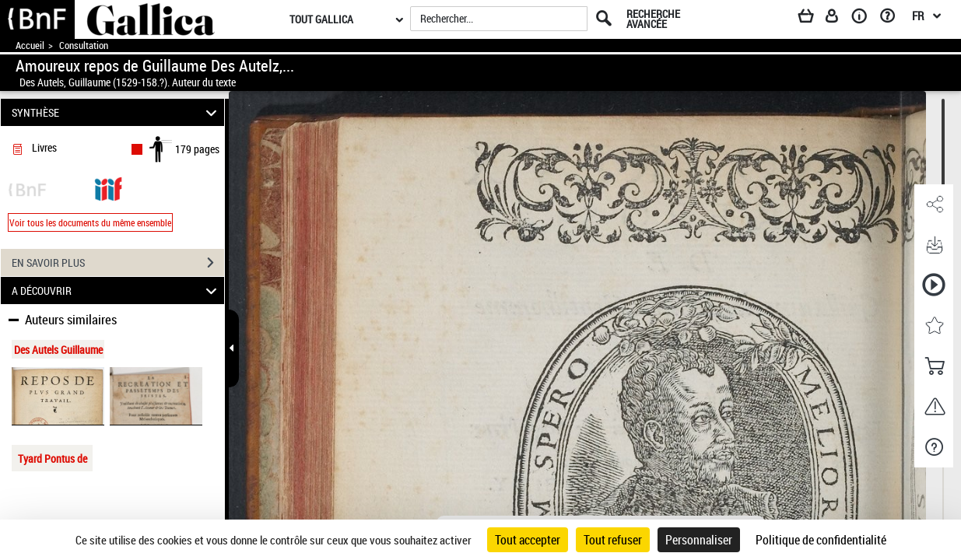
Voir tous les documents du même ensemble (90, 222)
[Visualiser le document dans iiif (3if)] (108, 188)
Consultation (84, 45)
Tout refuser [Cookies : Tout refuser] (613, 540)
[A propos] (865, 19)
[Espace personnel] (839, 19)
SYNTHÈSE (116, 112)
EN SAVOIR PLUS (118, 263)
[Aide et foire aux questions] (893, 19)
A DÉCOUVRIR (116, 290)
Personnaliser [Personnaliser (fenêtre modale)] (699, 540)
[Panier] (813, 19)
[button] (934, 205)
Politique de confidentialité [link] (821, 540)
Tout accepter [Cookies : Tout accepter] (528, 540)
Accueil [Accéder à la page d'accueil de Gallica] (30, 45)
